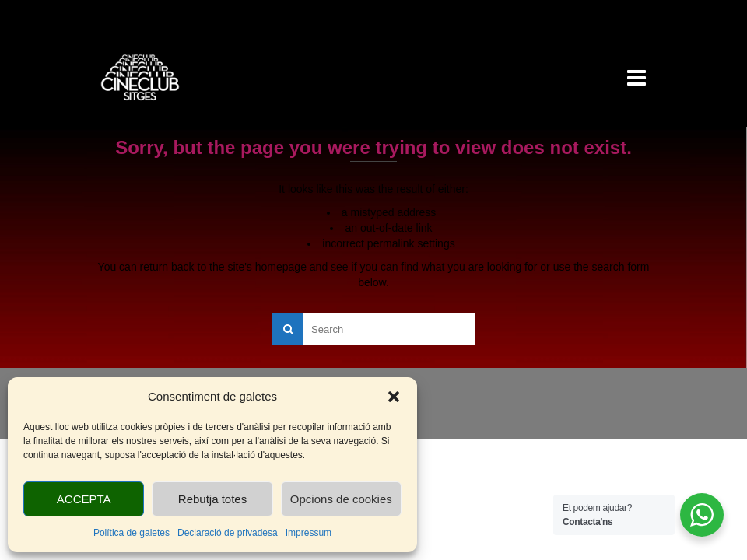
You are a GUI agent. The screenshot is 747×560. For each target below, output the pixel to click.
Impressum (309, 533)
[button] (394, 397)
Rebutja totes (212, 499)
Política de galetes (132, 533)
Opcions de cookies (341, 499)
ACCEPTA (84, 499)
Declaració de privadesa (228, 533)
